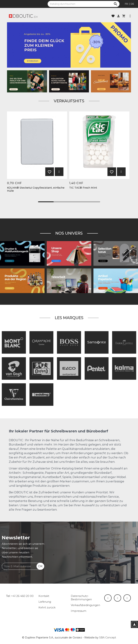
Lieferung (45, 602)
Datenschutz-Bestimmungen (81, 598)
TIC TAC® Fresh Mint (83, 188)
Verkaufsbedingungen (85, 605)
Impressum (79, 611)
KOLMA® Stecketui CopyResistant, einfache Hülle (36, 189)
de (132, 4)
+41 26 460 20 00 (22, 596)
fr (126, 4)
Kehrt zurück (47, 608)
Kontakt (44, 596)
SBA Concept (108, 638)
